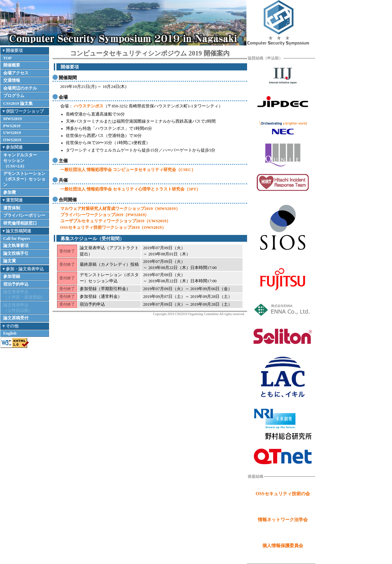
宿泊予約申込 (16, 284)
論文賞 (10, 261)
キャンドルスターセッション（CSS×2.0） (20, 161)
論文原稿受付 (16, 318)
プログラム (14, 96)
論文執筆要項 (16, 246)
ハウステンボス (88, 106)
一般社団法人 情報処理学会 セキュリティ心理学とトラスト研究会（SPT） (131, 189)
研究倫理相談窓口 (20, 223)
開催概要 (12, 65)
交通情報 (12, 80)
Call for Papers (17, 239)
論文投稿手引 (16, 253)
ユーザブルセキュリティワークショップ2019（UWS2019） (115, 221)
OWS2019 (12, 140)
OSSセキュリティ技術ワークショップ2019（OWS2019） (113, 227)
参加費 (10, 192)
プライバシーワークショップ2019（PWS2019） (105, 215)
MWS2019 (13, 119)
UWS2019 (12, 133)
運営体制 (12, 208)
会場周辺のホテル (20, 88)
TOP (7, 58)
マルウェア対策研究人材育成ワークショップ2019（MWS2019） (120, 209)
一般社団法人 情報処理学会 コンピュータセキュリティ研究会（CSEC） (128, 170)
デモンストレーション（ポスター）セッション (24, 179)
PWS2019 (12, 126)
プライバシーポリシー (24, 215)
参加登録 (12, 276)
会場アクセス (16, 73)
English (10, 333)
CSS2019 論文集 (18, 104)
